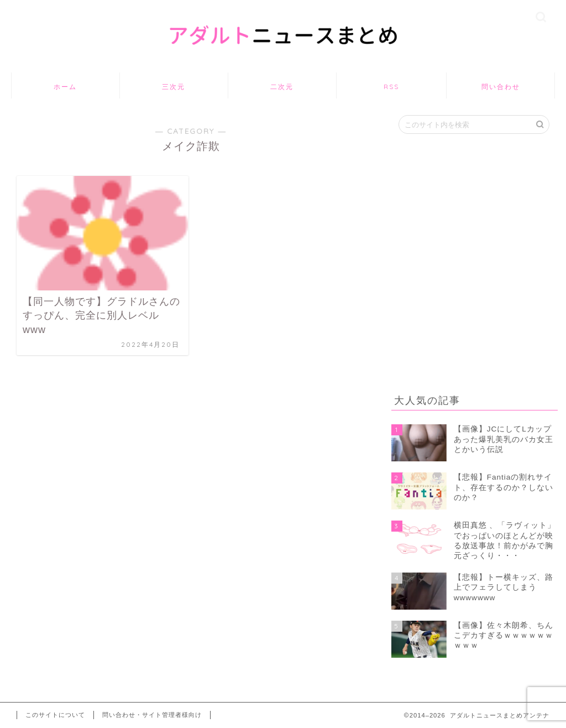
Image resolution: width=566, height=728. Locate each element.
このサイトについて (55, 715)
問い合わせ (501, 87)
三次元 (174, 87)
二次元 (282, 87)
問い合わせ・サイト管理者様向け (152, 715)
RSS (391, 87)
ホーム (65, 87)
